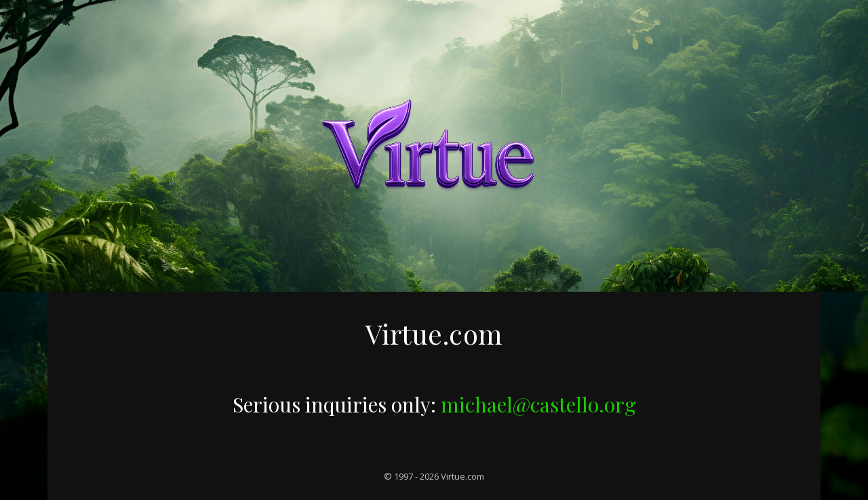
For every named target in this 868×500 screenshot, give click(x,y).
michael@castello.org (538, 404)
